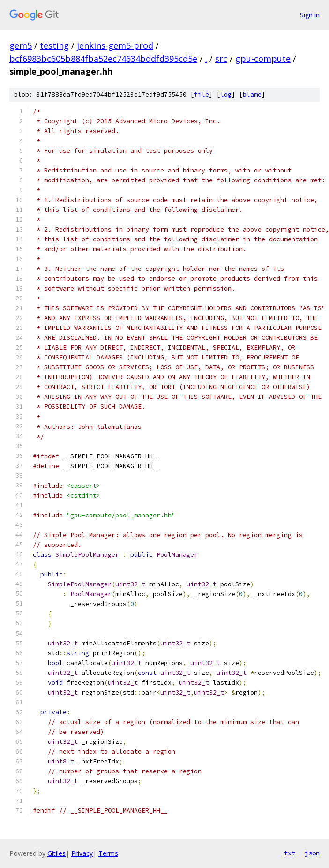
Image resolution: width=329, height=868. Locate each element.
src (221, 59)
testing (54, 45)
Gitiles (56, 853)
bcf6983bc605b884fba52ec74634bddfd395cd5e (103, 59)
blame (252, 94)
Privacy (82, 853)
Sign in (310, 15)
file (202, 94)
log (226, 94)
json (312, 853)
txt (290, 853)
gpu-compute (263, 59)
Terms (108, 853)
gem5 (21, 45)
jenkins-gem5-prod (115, 45)
